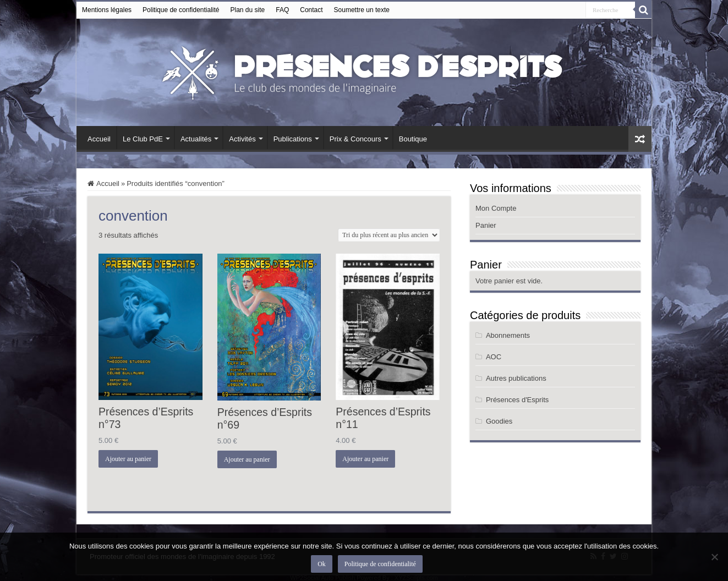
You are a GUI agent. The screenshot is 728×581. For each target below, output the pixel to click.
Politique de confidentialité (181, 10)
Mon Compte (496, 208)
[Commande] (389, 235)
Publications (293, 139)
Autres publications (516, 378)
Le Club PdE (143, 139)
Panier (486, 225)
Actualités (196, 139)
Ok (322, 564)
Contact (311, 10)
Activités (242, 139)
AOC (494, 357)
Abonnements (508, 335)
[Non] (714, 557)
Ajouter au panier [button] (128, 459)
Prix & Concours (355, 139)
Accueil (99, 139)
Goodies (499, 421)
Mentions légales (107, 10)
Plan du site (248, 10)
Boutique (413, 139)
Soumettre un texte (362, 10)
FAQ (282, 10)
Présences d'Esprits (517, 400)
